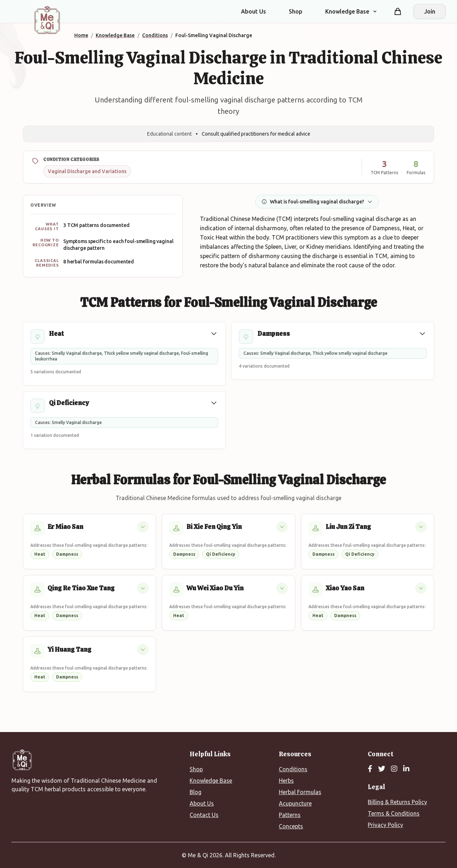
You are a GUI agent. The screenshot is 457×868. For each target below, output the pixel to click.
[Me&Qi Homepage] (47, 20)
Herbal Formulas (300, 792)
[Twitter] (382, 769)
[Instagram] (394, 769)
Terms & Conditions (394, 813)
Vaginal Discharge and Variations (87, 171)
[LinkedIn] (406, 769)
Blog (195, 792)
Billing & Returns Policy (397, 802)
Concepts (291, 826)
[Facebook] (370, 769)
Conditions (293, 769)
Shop (296, 11)
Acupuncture (295, 803)
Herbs (286, 781)
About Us (253, 11)
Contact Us (204, 815)
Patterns (290, 815)
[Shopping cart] (398, 11)
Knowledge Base (211, 781)
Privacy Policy (385, 825)
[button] (214, 334)
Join (430, 11)
